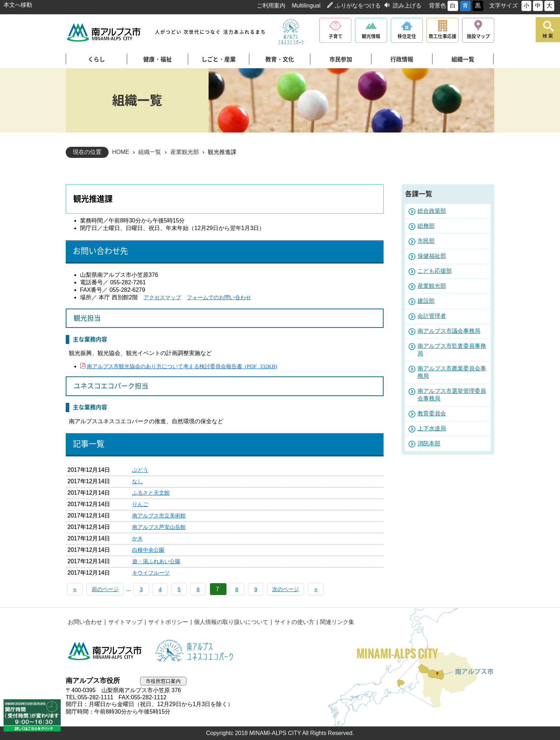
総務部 (426, 226)
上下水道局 (432, 428)
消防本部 (429, 443)
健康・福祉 (157, 59)
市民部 (426, 241)
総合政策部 (432, 211)
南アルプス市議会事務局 (449, 331)
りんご (141, 504)
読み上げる (407, 6)
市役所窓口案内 (164, 681)
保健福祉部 (432, 256)
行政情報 (402, 59)
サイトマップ (124, 622)
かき (138, 538)
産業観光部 (185, 152)
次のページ (297, 589)
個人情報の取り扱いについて (228, 622)
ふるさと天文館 (152, 493)
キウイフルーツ (152, 573)
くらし (96, 59)
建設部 (426, 301)
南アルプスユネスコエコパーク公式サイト (291, 32)
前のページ (107, 589)
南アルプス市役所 (105, 651)
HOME (121, 152)
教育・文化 (280, 59)
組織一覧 (463, 59)
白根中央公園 (149, 550)
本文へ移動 (18, 5)
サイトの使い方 (291, 622)
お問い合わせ (85, 622)
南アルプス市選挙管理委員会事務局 (452, 395)
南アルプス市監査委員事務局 (452, 350)
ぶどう (141, 470)
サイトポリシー (166, 622)
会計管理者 (432, 316)
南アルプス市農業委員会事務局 (452, 372)
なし (138, 481)
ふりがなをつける (358, 6)
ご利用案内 (271, 6)
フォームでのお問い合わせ (224, 297)
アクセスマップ (164, 297)
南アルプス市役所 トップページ (104, 32)
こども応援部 (435, 271)
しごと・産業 (219, 59)
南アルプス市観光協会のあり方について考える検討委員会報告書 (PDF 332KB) (188, 366)
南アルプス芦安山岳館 (161, 527)
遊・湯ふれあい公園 (158, 561)
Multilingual (306, 6)
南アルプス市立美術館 (161, 516)
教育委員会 (432, 413)
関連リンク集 (333, 622)
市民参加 (341, 59)
